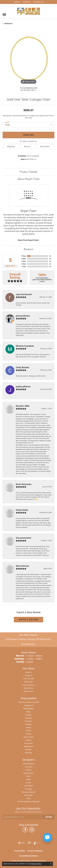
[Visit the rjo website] (29, 843)
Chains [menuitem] (28, 734)
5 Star (24, 256)
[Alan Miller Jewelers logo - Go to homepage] (28, 11)
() (50, 256)
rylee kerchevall (24, 294)
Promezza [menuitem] (29, 789)
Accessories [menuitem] (28, 743)
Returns (27, 146)
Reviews (28, 249)
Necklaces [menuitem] (28, 721)
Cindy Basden (22, 367)
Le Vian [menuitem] (28, 782)
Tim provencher (24, 538)
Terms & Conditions (35, 851)
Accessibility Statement (28, 856)
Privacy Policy (20, 851)
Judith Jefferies (23, 387)
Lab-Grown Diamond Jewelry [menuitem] (29, 702)
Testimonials (29, 682)
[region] (28, 59)
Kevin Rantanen (24, 484)
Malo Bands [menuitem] (29, 786)
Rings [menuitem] (29, 712)
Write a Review (28, 620)
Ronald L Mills (23, 406)
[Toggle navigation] (4, 14)
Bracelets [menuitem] (29, 718)
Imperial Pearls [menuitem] (29, 773)
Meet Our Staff (28, 679)
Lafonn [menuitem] (28, 779)
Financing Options (29, 685)
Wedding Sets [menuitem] (29, 746)
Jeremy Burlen (23, 316)
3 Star (24, 261)
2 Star (24, 264)
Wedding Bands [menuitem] (28, 708)
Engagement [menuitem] (29, 705)
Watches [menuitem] (29, 740)
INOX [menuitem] (28, 776)
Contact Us (29, 675)
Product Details (28, 172)
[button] (17, 2)
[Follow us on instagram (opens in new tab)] (32, 830)
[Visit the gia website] (22, 843)
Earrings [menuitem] (28, 715)
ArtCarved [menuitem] (28, 767)
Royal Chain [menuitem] (28, 795)
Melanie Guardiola (25, 346)
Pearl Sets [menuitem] (28, 753)
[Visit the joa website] (36, 843)
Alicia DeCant (22, 566)
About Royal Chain (29, 179)
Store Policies (29, 688)
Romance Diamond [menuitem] (28, 792)
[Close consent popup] (51, 864)
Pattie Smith (22, 510)
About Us (28, 672)
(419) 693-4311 (28, 90)
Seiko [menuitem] (28, 798)
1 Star (24, 267)
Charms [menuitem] (28, 731)
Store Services (28, 691)
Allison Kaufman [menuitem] (28, 764)
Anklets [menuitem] (28, 727)
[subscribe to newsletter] (49, 817)
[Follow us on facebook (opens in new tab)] (25, 830)
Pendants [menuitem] (29, 724)
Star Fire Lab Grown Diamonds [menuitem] (28, 801)
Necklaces (8, 23)
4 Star (24, 259)
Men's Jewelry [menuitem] (28, 737)
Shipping (11, 146)
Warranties (45, 146)
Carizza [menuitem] (28, 770)
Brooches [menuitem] (28, 749)
